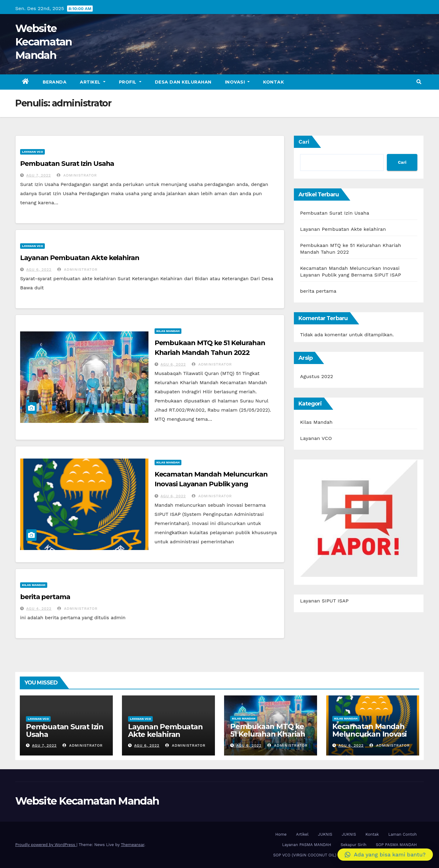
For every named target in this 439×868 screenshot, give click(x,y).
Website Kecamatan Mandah (44, 42)
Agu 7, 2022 (39, 175)
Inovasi (237, 82)
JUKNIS (325, 834)
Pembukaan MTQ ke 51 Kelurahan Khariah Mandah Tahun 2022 (268, 734)
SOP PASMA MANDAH (396, 845)
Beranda (55, 82)
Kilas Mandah (168, 331)
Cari (304, 142)
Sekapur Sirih (353, 845)
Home (281, 834)
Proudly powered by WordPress (46, 845)
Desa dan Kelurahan (183, 82)
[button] (419, 82)
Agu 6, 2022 (39, 270)
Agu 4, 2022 (39, 609)
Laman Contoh (403, 834)
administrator (77, 175)
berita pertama (45, 597)
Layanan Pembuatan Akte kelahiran (80, 258)
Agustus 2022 (316, 376)
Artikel (93, 82)
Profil (130, 82)
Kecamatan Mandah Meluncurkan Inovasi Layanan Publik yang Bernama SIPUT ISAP (211, 484)
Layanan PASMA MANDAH (307, 845)
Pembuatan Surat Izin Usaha (67, 164)
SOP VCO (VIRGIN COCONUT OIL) (305, 855)
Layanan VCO (32, 152)
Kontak (273, 82)
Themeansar (132, 845)
